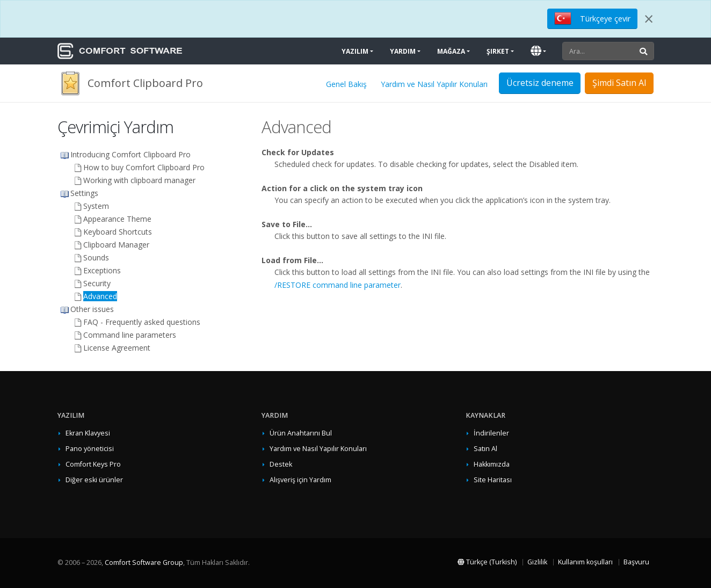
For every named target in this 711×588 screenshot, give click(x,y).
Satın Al (485, 449)
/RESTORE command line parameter (338, 285)
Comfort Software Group (144, 562)
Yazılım (355, 51)
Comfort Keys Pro (93, 464)
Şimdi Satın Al (619, 83)
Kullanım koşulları (585, 562)
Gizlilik (537, 562)
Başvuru (636, 562)
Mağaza (451, 51)
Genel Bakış (346, 84)
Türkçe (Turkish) (487, 562)
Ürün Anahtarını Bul (301, 433)
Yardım (403, 51)
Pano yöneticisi (90, 449)
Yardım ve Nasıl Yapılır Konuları (434, 84)
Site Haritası (493, 480)
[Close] (649, 19)
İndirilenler (491, 433)
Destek (281, 464)
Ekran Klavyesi (88, 433)
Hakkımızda (492, 464)
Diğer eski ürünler (94, 480)
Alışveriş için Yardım (300, 480)
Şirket (498, 51)
